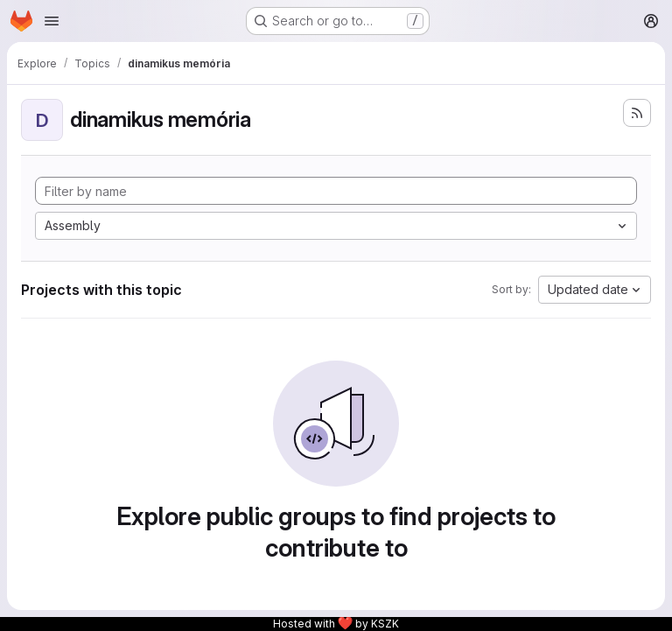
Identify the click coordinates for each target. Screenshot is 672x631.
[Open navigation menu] (52, 21)
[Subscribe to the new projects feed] (637, 113)
